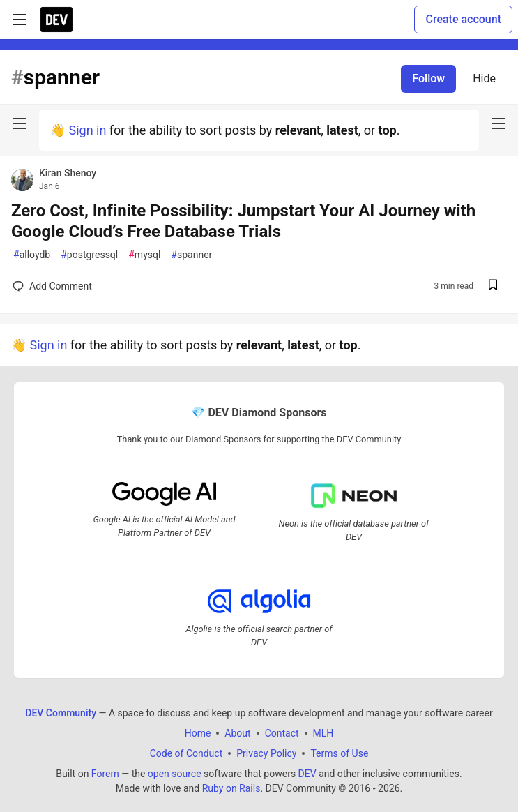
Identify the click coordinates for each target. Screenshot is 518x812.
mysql (144, 255)
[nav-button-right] (498, 123)
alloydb (32, 255)
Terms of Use (339, 753)
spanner (191, 255)
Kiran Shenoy (68, 173)
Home (198, 732)
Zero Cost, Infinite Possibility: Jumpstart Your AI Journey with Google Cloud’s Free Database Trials (243, 221)
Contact (282, 732)
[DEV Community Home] (56, 20)
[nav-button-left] (20, 123)
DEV (307, 773)
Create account (463, 19)
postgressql (89, 255)
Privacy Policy (266, 753)
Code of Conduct (186, 753)
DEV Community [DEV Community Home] (61, 712)
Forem (105, 773)
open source (175, 773)
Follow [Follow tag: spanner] (428, 78)
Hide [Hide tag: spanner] (484, 78)
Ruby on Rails (231, 788)
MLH (323, 732)
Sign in (87, 130)
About (237, 732)
